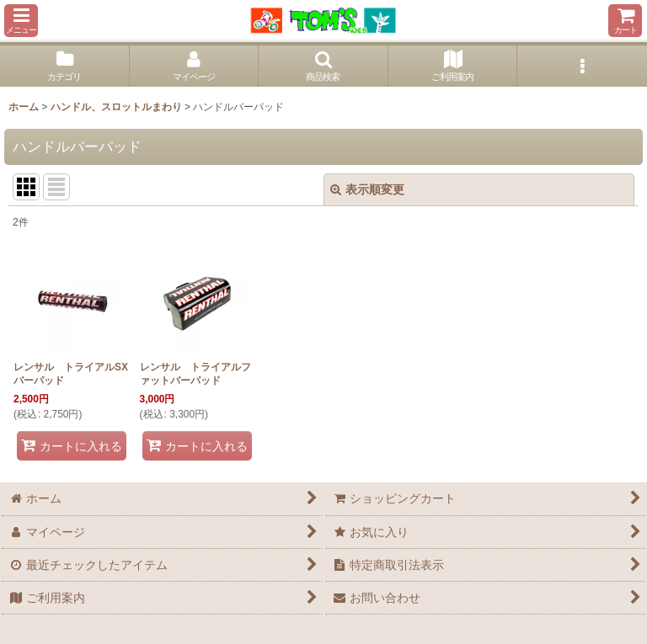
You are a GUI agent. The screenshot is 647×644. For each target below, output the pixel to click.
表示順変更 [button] (367, 189)
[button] (21, 21)
